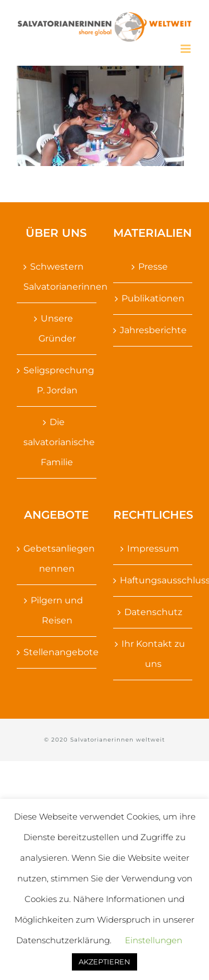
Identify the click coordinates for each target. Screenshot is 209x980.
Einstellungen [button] (154, 940)
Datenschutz (153, 612)
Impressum (153, 548)
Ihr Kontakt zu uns (153, 654)
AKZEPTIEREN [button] (104, 962)
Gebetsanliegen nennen (57, 559)
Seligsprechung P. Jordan (57, 380)
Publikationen (153, 298)
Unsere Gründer (57, 328)
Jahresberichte (153, 330)
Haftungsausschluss (154, 580)
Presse (153, 267)
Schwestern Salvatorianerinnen (57, 277)
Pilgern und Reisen (57, 610)
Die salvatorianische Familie (57, 442)
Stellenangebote (57, 652)
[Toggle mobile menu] (186, 49)
